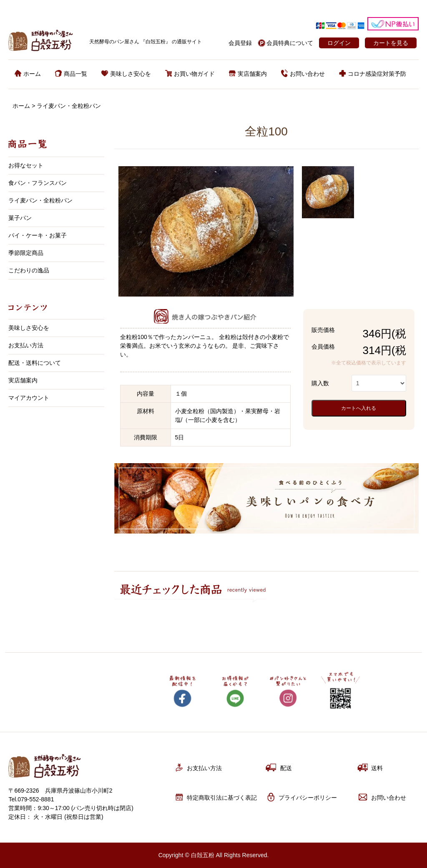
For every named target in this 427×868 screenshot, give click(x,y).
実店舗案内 (248, 74)
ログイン (339, 43)
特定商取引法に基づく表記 (215, 797)
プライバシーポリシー (301, 797)
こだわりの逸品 (29, 270)
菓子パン (20, 218)
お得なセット (26, 165)
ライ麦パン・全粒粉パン (69, 106)
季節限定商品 (26, 253)
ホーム (28, 74)
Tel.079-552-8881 (31, 799)
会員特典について (290, 43)
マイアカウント (29, 398)
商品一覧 (71, 74)
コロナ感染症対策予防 (373, 74)
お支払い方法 (26, 345)
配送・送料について (35, 363)
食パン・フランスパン (38, 183)
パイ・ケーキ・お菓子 (38, 235)
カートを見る (391, 43)
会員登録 (240, 43)
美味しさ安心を (126, 74)
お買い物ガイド (190, 74)
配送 (279, 767)
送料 (370, 767)
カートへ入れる (359, 408)
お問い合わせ (303, 74)
